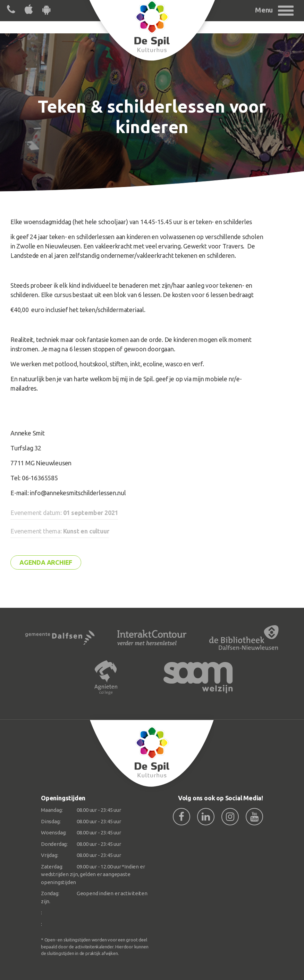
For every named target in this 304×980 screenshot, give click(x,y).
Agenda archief (46, 562)
